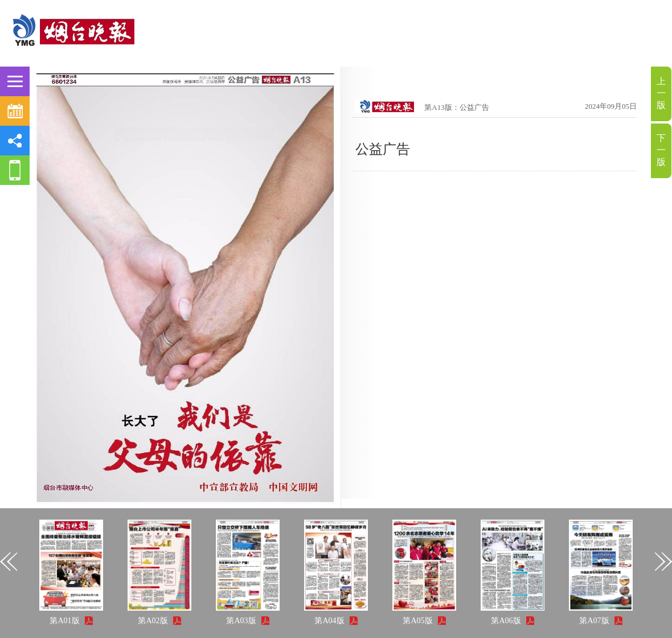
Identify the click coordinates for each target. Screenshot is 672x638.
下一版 (661, 150)
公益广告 (383, 149)
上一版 (661, 93)
